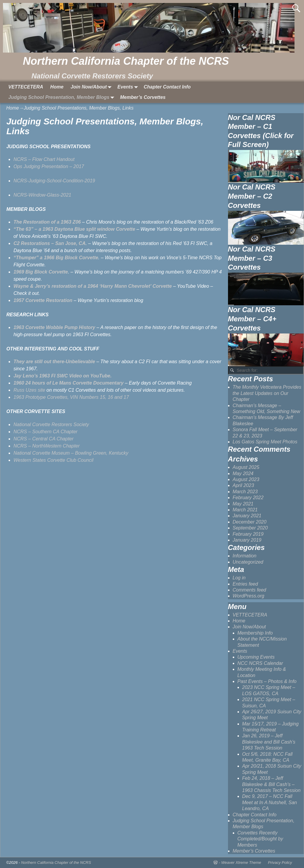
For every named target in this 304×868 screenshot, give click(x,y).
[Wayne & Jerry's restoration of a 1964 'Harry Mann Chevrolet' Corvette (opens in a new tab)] (91, 286)
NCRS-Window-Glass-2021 (42, 195)
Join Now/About (92, 87)
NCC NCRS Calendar (260, 663)
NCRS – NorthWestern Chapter (46, 446)
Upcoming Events (256, 657)
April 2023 (243, 485)
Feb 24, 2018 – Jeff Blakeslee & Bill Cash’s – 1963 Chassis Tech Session (271, 784)
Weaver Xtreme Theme (241, 863)
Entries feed (245, 584)
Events (129, 87)
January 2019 (247, 540)
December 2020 (250, 522)
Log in (239, 578)
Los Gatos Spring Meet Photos (265, 442)
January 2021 (247, 516)
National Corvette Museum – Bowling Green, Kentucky (71, 453)
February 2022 (248, 498)
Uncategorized (248, 562)
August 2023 (246, 479)
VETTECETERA (26, 87)
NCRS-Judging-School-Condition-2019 (54, 181)
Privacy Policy (280, 863)
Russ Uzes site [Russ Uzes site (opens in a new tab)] (29, 390)
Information (245, 556)
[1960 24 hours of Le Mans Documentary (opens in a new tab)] (68, 383)
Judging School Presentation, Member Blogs (62, 98)
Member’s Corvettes (143, 97)
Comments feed (250, 590)
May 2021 (243, 504)
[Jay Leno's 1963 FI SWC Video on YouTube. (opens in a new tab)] (62, 376)
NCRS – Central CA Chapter (43, 439)
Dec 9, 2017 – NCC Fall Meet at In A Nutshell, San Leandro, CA (270, 802)
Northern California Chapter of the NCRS (126, 61)
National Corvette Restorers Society (52, 424)
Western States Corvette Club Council (53, 460)
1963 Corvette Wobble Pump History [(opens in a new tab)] (54, 327)
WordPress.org (249, 596)
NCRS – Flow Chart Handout (44, 159)
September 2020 (250, 528)
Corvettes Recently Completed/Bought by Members (260, 839)
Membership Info (255, 633)
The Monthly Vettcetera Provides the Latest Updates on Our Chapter (267, 393)
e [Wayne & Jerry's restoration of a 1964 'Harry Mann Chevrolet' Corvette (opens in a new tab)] (171, 286)
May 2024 (243, 473)
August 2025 (246, 467)
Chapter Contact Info (167, 87)
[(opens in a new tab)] (47, 222)
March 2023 (245, 492)
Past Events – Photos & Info (267, 681)
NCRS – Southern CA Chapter (46, 432)
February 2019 (248, 534)
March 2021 (245, 510)
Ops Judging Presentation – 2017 (49, 166)
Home (57, 87)
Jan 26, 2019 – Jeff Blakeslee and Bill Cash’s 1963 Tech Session (269, 742)
